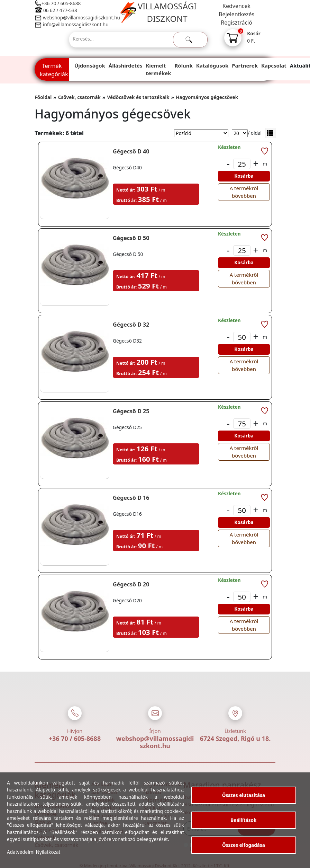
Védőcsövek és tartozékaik (138, 97)
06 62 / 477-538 (60, 10)
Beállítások (243, 820)
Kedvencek (236, 6)
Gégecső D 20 (131, 584)
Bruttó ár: (126, 200)
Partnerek (245, 65)
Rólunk (184, 65)
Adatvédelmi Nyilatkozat (34, 852)
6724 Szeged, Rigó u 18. (235, 738)
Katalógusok (212, 65)
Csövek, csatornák (79, 97)
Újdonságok (90, 65)
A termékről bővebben (244, 192)
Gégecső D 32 (131, 325)
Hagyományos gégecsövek (207, 97)
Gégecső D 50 (131, 238)
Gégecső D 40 (131, 151)
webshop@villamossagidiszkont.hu (81, 17)
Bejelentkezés (236, 14)
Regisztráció (236, 23)
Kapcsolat (274, 65)
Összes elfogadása (244, 845)
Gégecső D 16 (131, 498)
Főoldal (43, 97)
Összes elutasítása (244, 795)
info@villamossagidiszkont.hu (76, 24)
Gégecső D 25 (131, 411)
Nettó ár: (126, 190)
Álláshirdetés (126, 65)
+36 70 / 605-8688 (61, 3)
